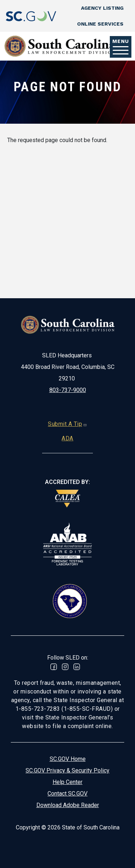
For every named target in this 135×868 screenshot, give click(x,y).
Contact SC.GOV (67, 794)
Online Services (100, 24)
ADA (67, 438)
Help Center (67, 782)
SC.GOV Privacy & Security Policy (67, 770)
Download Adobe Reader (68, 805)
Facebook (54, 667)
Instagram (65, 667)
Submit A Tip (67, 424)
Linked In (77, 667)
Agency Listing (102, 8)
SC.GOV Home (68, 759)
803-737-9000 (68, 390)
